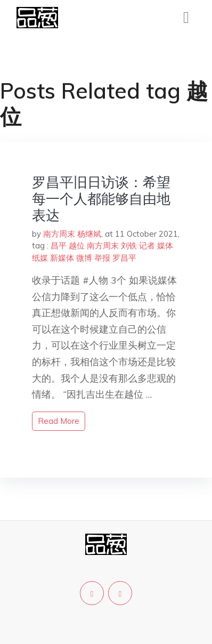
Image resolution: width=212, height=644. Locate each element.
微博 (84, 258)
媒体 (165, 245)
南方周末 (103, 245)
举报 (102, 258)
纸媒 (40, 258)
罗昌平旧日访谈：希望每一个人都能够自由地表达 (101, 199)
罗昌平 (124, 258)
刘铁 (129, 245)
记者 (147, 245)
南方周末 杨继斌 (72, 234)
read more (59, 421)
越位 (77, 245)
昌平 (59, 245)
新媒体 (62, 258)
